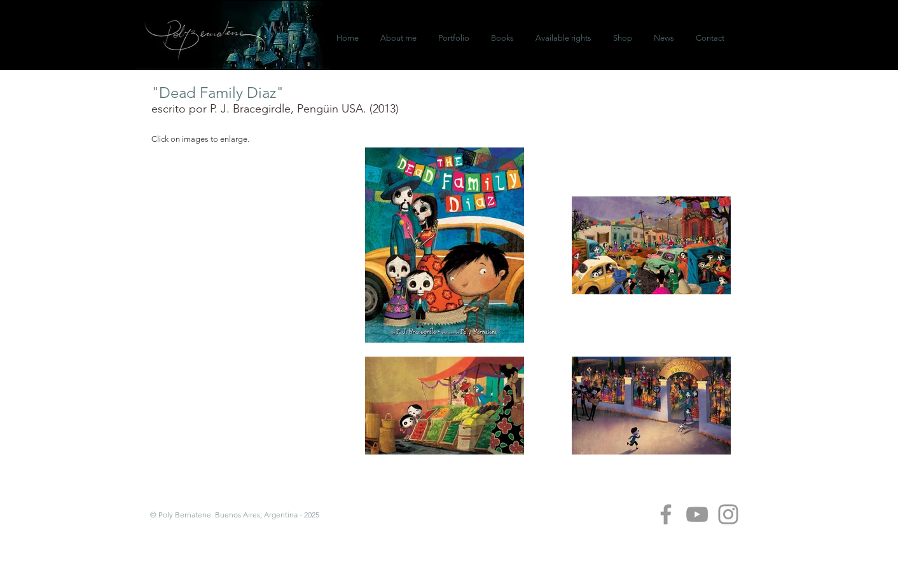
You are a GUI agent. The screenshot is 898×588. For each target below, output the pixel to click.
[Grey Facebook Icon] (666, 514)
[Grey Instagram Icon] (728, 514)
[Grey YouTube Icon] (697, 514)
